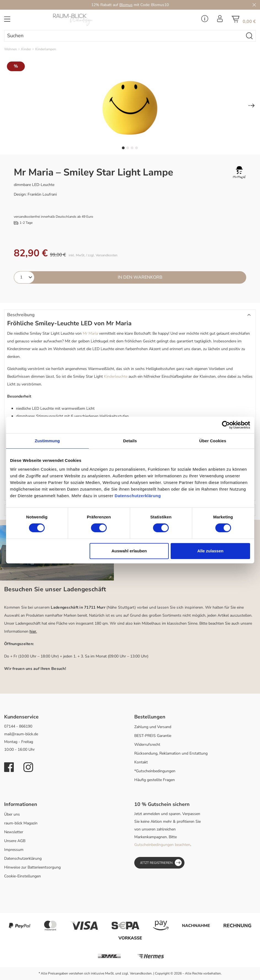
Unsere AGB (15, 841)
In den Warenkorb (140, 277)
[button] (130, 315)
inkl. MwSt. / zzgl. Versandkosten (93, 255)
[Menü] (7, 21)
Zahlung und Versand (153, 727)
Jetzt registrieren (161, 863)
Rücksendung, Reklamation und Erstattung (171, 753)
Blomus (126, 5)
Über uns (12, 814)
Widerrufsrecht (147, 745)
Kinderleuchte (116, 376)
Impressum (14, 850)
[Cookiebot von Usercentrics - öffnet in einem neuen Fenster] (226, 425)
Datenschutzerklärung (23, 858)
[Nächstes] (251, 106)
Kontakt (141, 762)
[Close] (254, 5)
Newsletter (14, 832)
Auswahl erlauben (129, 551)
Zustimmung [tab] (47, 441)
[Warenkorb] (244, 21)
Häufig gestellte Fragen (155, 780)
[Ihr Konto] (220, 20)
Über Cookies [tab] (213, 441)
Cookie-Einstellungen (22, 876)
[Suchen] (124, 36)
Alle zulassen (210, 551)
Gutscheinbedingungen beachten (162, 845)
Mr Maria (90, 333)
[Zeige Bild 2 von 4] (128, 148)
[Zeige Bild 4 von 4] (136, 148)
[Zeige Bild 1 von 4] (123, 148)
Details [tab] (130, 441)
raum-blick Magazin (21, 823)
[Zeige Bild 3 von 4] (132, 148)
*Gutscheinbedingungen (155, 771)
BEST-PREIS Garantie (153, 736)
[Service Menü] (205, 20)
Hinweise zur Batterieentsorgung (32, 867)
